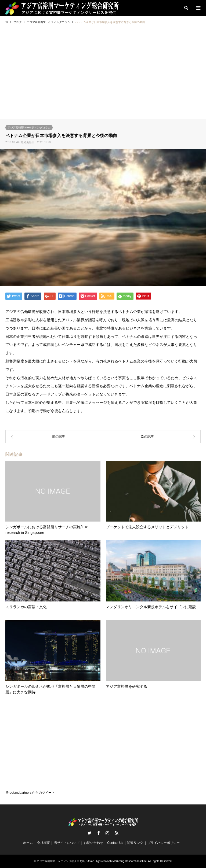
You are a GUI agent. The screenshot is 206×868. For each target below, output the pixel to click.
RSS (117, 833)
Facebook (99, 833)
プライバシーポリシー (164, 843)
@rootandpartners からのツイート (30, 793)
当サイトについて (67, 843)
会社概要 (44, 843)
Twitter (89, 833)
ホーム (28, 843)
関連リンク (135, 843)
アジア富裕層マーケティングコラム (29, 128)
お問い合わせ (93, 843)
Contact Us (115, 843)
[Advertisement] (103, 79)
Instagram (107, 833)
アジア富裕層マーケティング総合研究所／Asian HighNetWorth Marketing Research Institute (92, 861)
